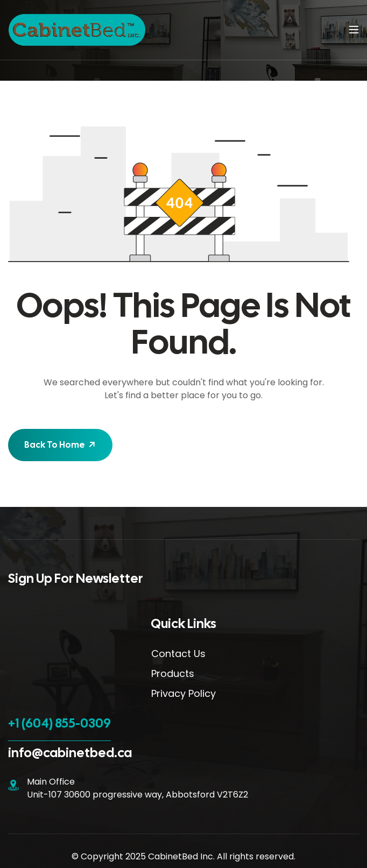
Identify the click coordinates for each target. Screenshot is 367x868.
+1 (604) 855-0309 (59, 723)
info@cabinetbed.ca (70, 753)
